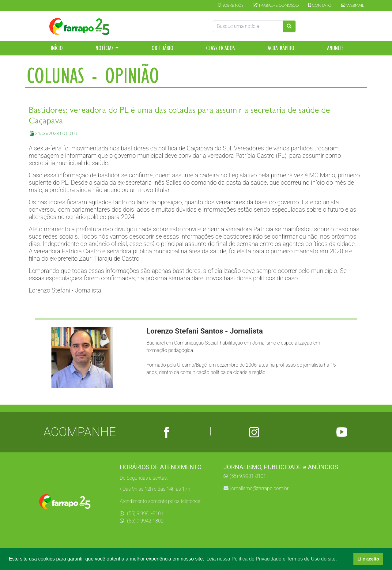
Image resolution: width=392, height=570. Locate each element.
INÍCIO (57, 48)
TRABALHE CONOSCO (276, 6)
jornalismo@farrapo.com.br (256, 488)
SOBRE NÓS (230, 6)
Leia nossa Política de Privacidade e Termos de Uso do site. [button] (272, 559)
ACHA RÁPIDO (281, 48)
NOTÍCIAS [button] (105, 48)
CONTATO (320, 6)
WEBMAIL (352, 6)
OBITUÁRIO (162, 48)
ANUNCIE (335, 48)
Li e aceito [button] (368, 559)
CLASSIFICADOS (221, 48)
